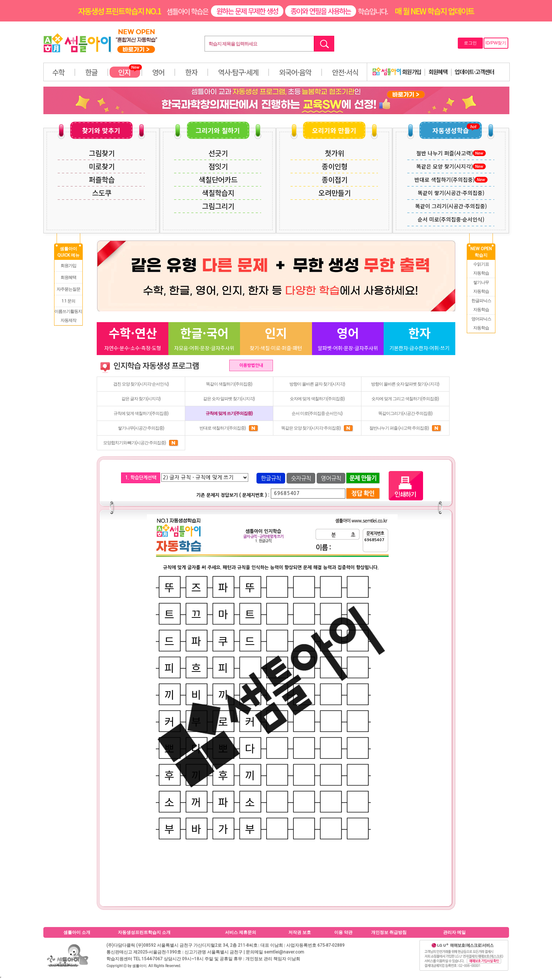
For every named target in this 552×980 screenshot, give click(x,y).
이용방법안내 (251, 365)
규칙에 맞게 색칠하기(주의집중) (141, 413)
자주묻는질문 (68, 289)
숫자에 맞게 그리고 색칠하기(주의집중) (405, 399)
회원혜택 (438, 72)
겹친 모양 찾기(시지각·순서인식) (141, 384)
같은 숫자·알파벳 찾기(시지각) (229, 399)
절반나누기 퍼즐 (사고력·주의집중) (405, 428)
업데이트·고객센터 (474, 72)
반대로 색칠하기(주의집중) (229, 428)
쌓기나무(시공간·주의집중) (141, 428)
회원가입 (397, 72)
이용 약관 (343, 932)
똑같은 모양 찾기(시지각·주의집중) (317, 428)
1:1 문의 (68, 301)
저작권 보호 (300, 932)
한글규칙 (271, 478)
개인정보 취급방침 (389, 932)
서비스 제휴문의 (241, 932)
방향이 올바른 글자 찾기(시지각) (317, 384)
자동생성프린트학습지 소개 (144, 932)
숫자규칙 (301, 478)
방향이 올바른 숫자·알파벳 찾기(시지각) (405, 384)
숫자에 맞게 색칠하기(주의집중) (317, 399)
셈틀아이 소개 (77, 932)
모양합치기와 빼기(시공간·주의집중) (141, 443)
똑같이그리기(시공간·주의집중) (405, 413)
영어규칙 (331, 478)
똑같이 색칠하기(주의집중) (229, 384)
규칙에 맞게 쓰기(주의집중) (229, 413)
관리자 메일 (454, 932)
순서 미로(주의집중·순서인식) (317, 413)
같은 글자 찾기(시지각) (141, 399)
